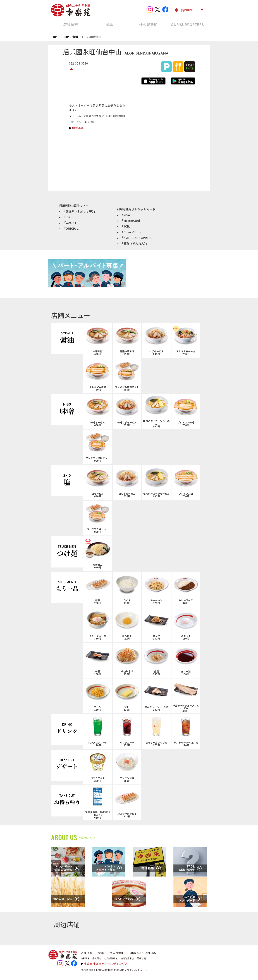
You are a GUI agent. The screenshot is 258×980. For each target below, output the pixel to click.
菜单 (101, 953)
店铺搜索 (87, 953)
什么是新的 (117, 953)
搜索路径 (78, 128)
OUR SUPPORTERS (143, 953)
